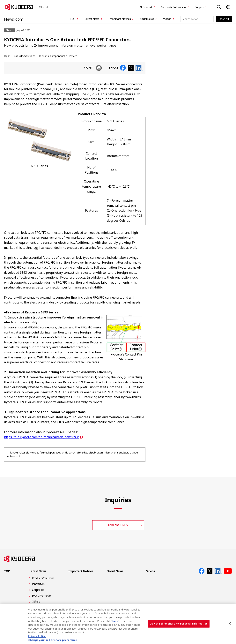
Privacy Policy (37, 636)
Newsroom (14, 19)
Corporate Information (174, 7)
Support (199, 7)
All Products (147, 7)
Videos (167, 19)
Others (36, 601)
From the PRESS (118, 525)
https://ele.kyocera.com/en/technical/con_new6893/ (41, 437)
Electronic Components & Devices (58, 56)
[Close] (230, 624)
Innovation (38, 584)
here (115, 621)
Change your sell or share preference (53, 640)
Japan (7, 56)
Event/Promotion (42, 596)
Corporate (38, 590)
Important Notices (120, 19)
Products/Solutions (24, 56)
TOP (73, 19)
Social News (147, 19)
